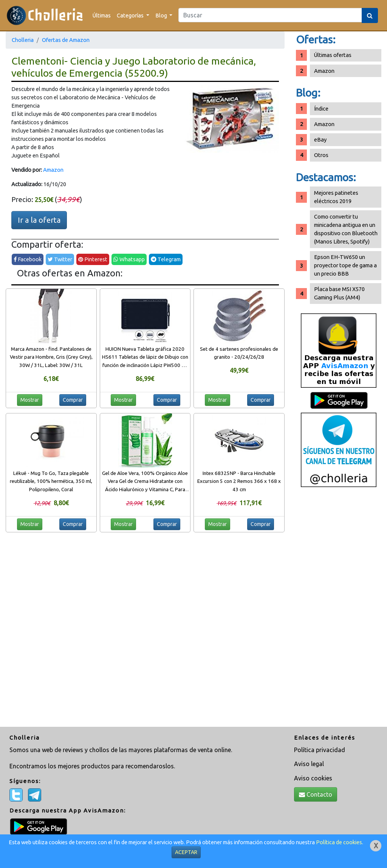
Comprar (73, 400)
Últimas (102, 15)
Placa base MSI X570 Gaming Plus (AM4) (339, 293)
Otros (321, 155)
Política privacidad (320, 750)
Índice (321, 109)
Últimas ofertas (333, 55)
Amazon (53, 170)
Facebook (28, 259)
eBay (320, 140)
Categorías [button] (131, 15)
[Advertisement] (339, 610)
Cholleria (23, 40)
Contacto (316, 794)
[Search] (270, 15)
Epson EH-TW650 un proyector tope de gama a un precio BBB (345, 265)
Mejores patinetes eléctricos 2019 (336, 197)
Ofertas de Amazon (66, 40)
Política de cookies (339, 842)
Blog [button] (162, 15)
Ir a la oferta (39, 220)
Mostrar (30, 400)
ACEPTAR (186, 852)
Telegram (166, 259)
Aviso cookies (313, 778)
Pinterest (93, 259)
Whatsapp (129, 259)
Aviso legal (309, 764)
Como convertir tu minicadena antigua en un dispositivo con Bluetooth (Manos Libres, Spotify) (346, 229)
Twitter (60, 259)
